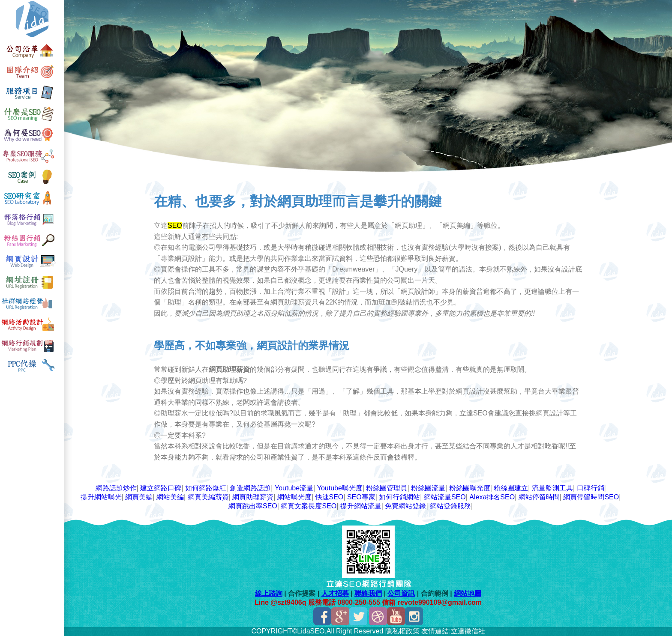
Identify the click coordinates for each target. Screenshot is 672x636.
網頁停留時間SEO (591, 497)
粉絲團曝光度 (470, 488)
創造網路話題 (250, 488)
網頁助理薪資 (253, 497)
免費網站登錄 (405, 506)
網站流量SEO (445, 497)
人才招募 (335, 593)
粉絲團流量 (428, 488)
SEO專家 (361, 497)
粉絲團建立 (511, 488)
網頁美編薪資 (208, 497)
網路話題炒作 (116, 488)
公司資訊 (401, 593)
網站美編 (170, 497)
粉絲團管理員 (387, 488)
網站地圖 (468, 593)
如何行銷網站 (399, 497)
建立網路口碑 (161, 488)
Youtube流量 (294, 488)
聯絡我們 (368, 593)
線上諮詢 (269, 593)
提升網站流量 (361, 506)
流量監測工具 (552, 488)
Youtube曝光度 (340, 488)
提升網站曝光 (101, 497)
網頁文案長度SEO (309, 506)
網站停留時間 (539, 497)
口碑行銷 (591, 488)
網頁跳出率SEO (253, 506)
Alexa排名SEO (492, 497)
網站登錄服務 (450, 506)
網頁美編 (139, 497)
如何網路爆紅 (206, 488)
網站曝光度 (294, 497)
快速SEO (330, 497)
